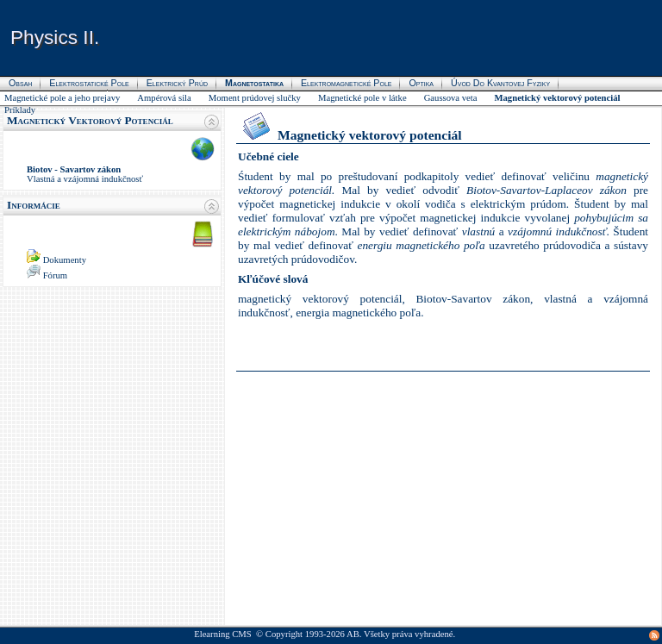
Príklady (20, 110)
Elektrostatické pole (89, 83)
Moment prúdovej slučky (255, 98)
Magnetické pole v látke (362, 98)
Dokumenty (65, 260)
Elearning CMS (223, 634)
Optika (421, 83)
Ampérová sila (164, 98)
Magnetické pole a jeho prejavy (62, 98)
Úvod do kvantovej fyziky (500, 83)
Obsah (20, 83)
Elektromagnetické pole (346, 83)
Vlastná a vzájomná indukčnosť (85, 179)
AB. (354, 634)
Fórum (55, 275)
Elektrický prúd (177, 83)
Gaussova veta (451, 98)
